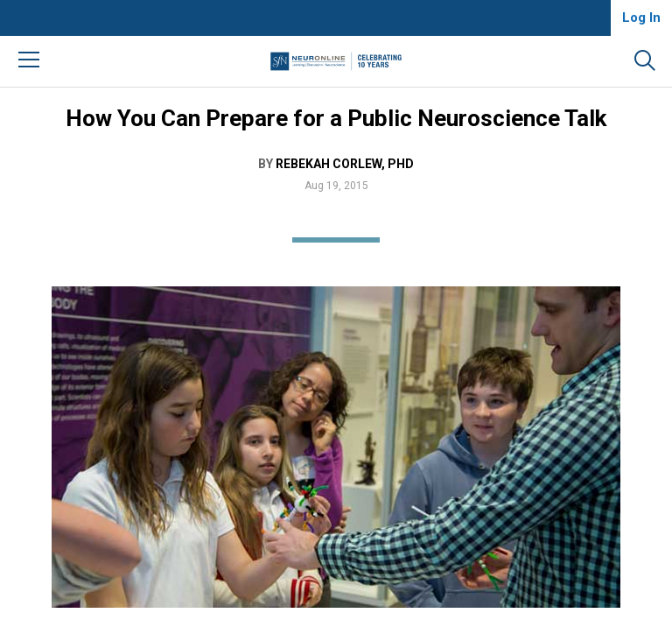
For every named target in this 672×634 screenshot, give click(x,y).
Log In (641, 18)
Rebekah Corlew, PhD (345, 164)
